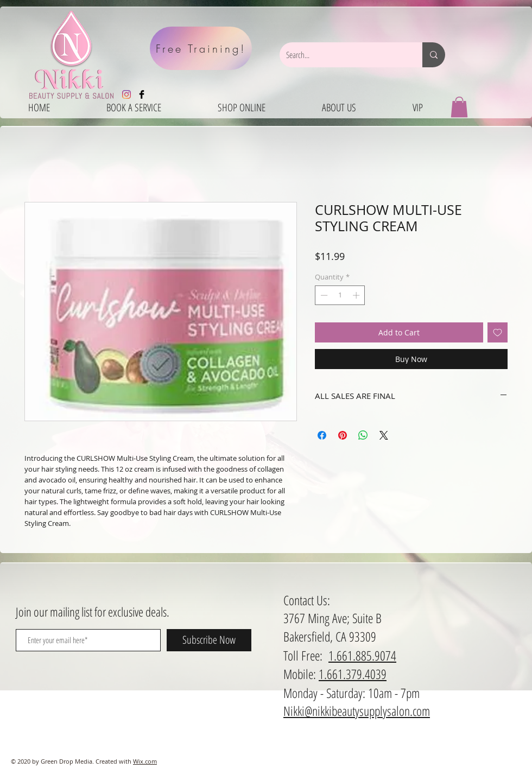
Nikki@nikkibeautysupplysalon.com (357, 711)
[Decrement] (323, 295)
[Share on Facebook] (322, 435)
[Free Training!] (201, 48)
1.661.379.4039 (353, 674)
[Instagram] (126, 94)
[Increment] (357, 295)
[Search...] (343, 55)
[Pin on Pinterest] (343, 435)
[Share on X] (384, 435)
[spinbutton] (340, 295)
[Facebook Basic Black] (142, 94)
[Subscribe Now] (209, 640)
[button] (459, 107)
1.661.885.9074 (362, 655)
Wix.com (145, 761)
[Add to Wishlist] (498, 332)
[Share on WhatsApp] (363, 435)
